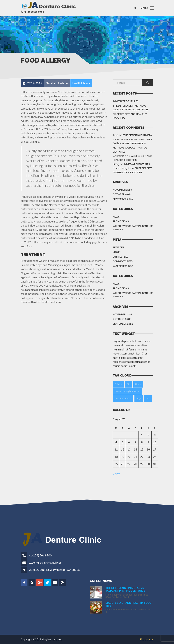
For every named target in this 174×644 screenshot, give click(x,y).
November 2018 (122, 190)
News (116, 217)
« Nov (116, 474)
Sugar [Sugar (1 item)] (139, 398)
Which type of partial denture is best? (133, 228)
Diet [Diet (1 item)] (129, 384)
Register (118, 247)
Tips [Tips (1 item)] (148, 398)
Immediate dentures (126, 101)
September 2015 (123, 199)
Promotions (121, 221)
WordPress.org (123, 266)
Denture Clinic (48, 6)
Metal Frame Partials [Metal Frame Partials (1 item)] (123, 398)
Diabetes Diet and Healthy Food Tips (130, 116)
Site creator (146, 639)
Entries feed (121, 257)
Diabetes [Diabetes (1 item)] (118, 384)
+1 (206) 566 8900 (40, 555)
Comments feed (123, 261)
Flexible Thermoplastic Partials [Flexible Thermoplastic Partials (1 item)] (127, 391)
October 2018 (122, 194)
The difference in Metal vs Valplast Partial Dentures (130, 108)
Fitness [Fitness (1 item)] (138, 384)
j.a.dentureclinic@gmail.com (45, 562)
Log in (117, 252)
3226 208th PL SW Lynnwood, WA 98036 (54, 570)
